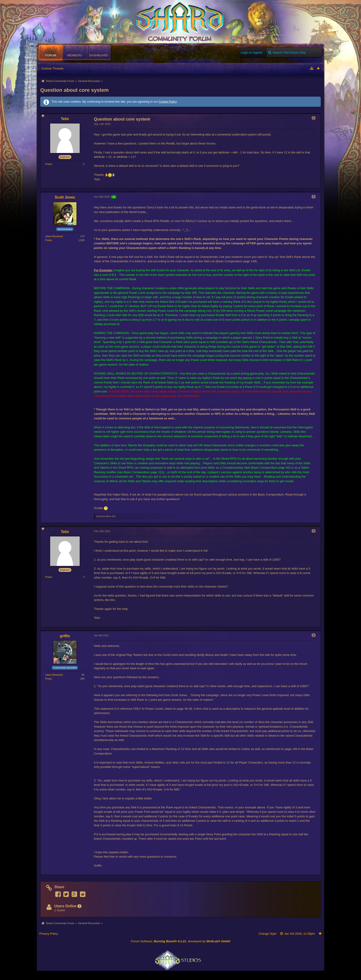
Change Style (268, 934)
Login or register (252, 53)
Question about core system (74, 90)
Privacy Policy (49, 934)
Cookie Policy (168, 102)
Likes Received (54, 236)
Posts (49, 164)
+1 (114, 197)
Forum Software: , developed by (180, 941)
